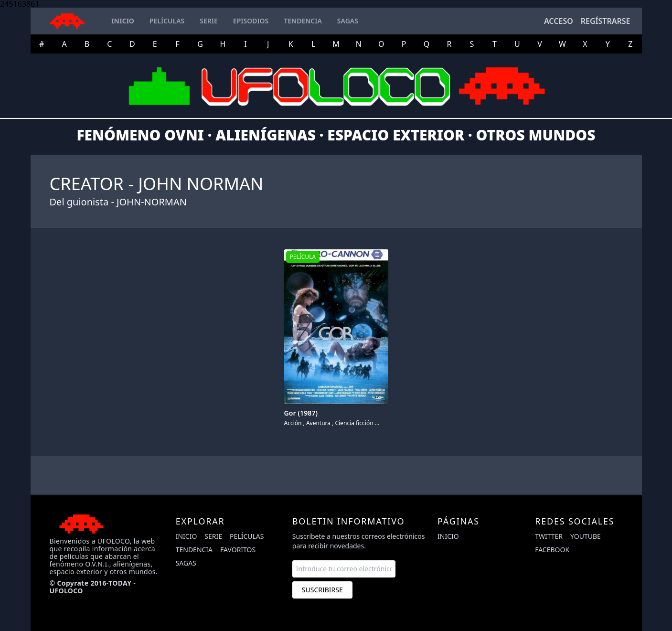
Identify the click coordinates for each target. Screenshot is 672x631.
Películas (247, 536)
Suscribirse (322, 590)
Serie (213, 536)
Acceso (559, 21)
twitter (549, 536)
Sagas (186, 563)
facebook (552, 550)
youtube (586, 536)
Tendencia (194, 550)
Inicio (187, 536)
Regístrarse (606, 21)
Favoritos (238, 550)
